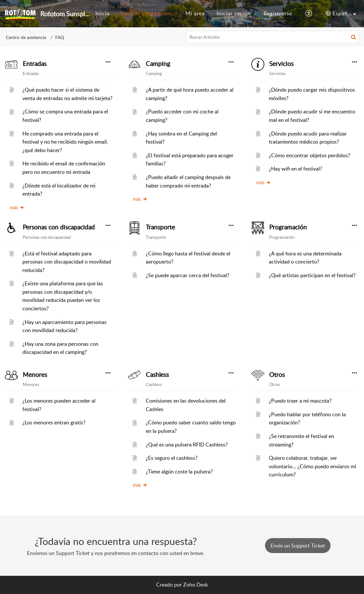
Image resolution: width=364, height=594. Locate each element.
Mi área (195, 13)
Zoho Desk (195, 585)
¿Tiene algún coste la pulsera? (179, 471)
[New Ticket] (298, 546)
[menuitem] (103, 14)
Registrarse (278, 13)
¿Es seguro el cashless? (172, 458)
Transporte (160, 227)
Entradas (35, 64)
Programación (288, 227)
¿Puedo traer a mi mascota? (300, 401)
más (17, 207)
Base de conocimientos (150, 13)
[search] (273, 37)
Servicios (281, 64)
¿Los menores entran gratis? (54, 422)
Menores (35, 375)
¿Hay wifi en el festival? (295, 169)
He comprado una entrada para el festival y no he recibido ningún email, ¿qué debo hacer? (65, 142)
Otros (277, 375)
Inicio (103, 13)
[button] (309, 14)
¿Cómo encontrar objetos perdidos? (309, 155)
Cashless (157, 375)
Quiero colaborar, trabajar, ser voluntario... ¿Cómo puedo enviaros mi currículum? (313, 466)
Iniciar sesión (234, 13)
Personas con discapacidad (59, 227)
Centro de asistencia (26, 37)
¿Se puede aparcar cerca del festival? (188, 275)
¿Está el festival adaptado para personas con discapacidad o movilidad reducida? (67, 262)
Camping (158, 64)
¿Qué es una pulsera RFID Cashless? (187, 445)
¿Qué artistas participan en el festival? (312, 275)
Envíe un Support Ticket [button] (298, 546)
